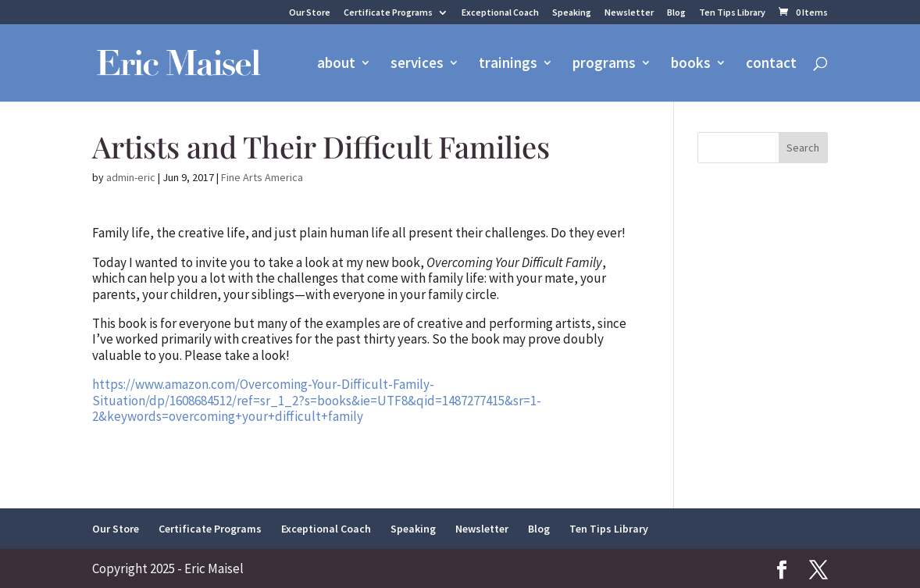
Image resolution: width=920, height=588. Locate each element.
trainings (508, 64)
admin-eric (131, 177)
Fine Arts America (262, 177)
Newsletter (629, 13)
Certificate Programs (388, 13)
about (336, 64)
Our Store (310, 13)
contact (771, 64)
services (417, 64)
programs (604, 64)
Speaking (572, 13)
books (691, 64)
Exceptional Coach (500, 13)
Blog (676, 13)
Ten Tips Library (732, 13)
